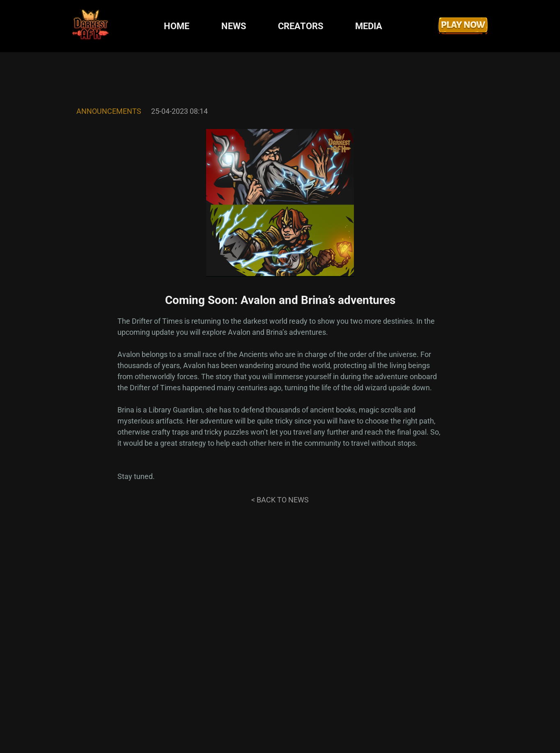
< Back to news (280, 500)
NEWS (234, 26)
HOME (177, 26)
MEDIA (369, 26)
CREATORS (301, 26)
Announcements (109, 111)
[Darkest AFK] (91, 26)
